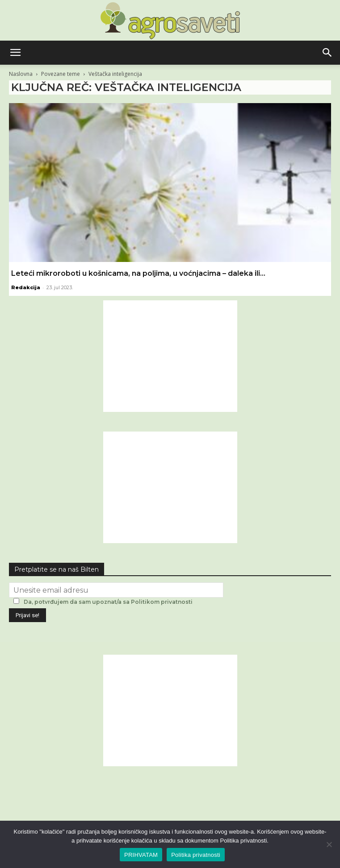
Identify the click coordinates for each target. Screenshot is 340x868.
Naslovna (21, 74)
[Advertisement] (170, 356)
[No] (329, 844)
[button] (15, 53)
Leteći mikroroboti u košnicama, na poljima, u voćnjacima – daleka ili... (138, 273)
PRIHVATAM (141, 855)
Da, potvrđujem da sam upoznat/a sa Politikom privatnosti (108, 602)
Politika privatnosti (196, 855)
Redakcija (26, 287)
